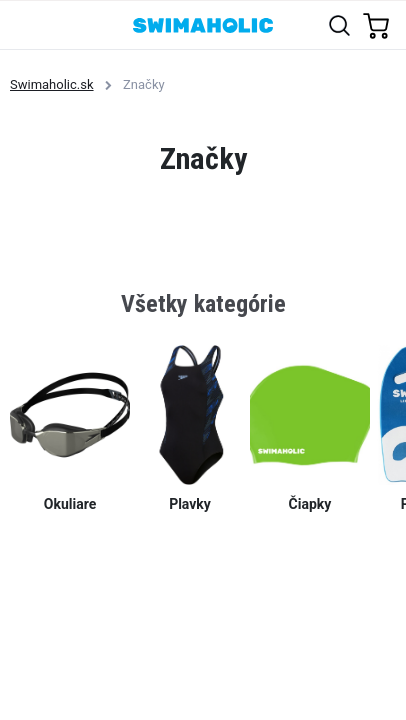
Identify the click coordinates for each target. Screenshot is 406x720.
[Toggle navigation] (26, 24)
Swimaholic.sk (52, 84)
